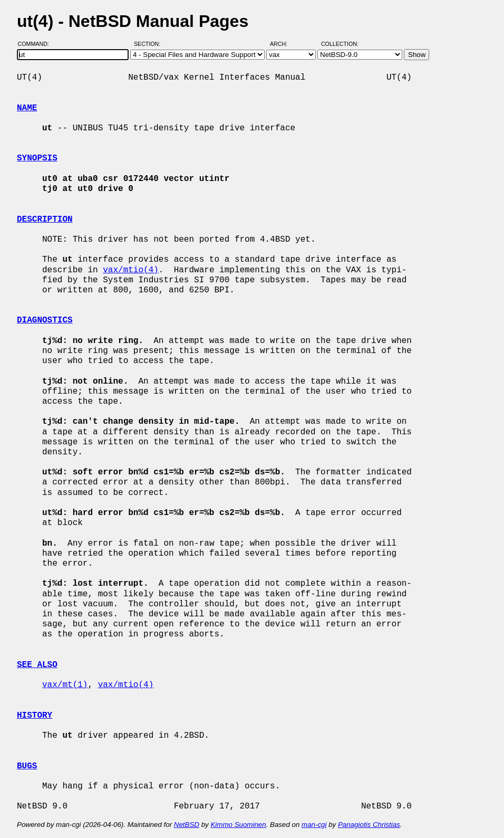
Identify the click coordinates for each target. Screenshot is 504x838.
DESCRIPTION (45, 220)
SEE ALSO (37, 665)
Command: (37, 44)
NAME (27, 108)
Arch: (283, 44)
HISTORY (35, 716)
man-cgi (314, 825)
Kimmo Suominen (238, 825)
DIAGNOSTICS (45, 320)
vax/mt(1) (65, 685)
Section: (149, 44)
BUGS (27, 766)
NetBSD (187, 825)
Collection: (340, 44)
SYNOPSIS (37, 158)
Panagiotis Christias (369, 825)
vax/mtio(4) (131, 270)
